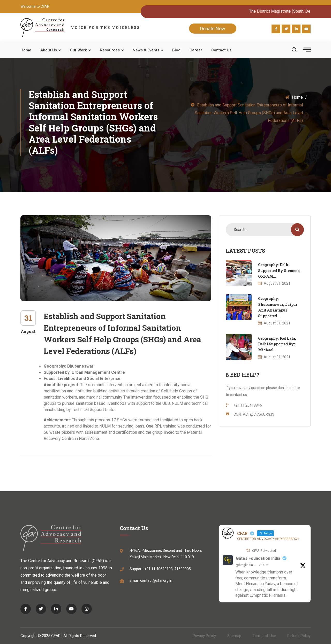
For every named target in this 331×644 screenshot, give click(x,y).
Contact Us (221, 50)
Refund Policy (299, 636)
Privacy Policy (204, 636)
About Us (49, 50)
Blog (176, 50)
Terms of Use (264, 636)
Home (26, 50)
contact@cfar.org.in (156, 580)
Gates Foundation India (258, 558)
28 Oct (264, 565)
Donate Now (213, 29)
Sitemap (234, 636)
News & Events (146, 50)
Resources (110, 50)
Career (196, 50)
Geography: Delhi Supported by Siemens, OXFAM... (279, 270)
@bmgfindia (244, 565)
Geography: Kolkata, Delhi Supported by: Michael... (277, 344)
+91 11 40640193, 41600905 (168, 569)
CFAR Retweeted (264, 551)
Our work (78, 50)
